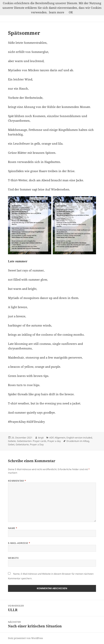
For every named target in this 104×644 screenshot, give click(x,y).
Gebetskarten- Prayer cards (32, 441)
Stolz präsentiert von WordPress (25, 638)
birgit (41, 438)
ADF (51, 438)
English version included (79, 438)
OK (71, 12)
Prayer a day (54, 441)
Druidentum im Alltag (78, 441)
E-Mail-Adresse (19, 543)
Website (13, 558)
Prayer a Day (37, 444)
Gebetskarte (22, 444)
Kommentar (17, 481)
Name (13, 528)
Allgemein (60, 438)
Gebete (12, 441)
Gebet (11, 444)
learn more (57, 12)
